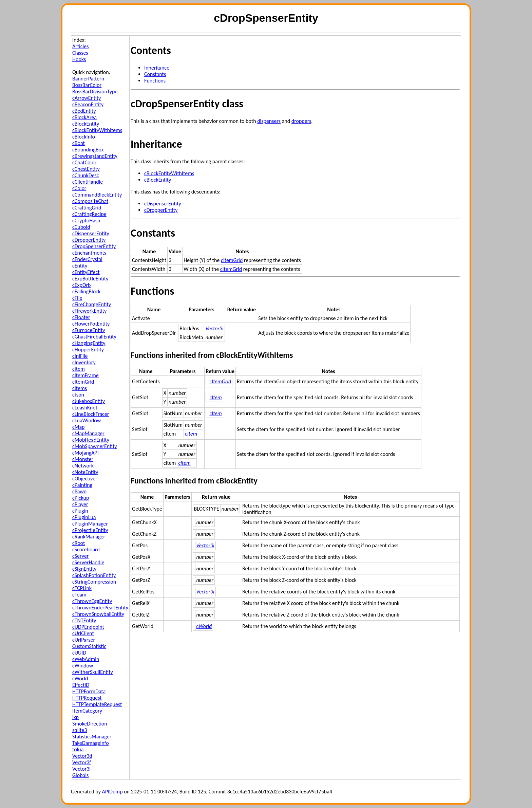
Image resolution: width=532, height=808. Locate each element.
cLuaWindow (87, 420)
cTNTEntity (84, 620)
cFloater (81, 317)
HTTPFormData (89, 691)
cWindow (83, 666)
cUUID (79, 653)
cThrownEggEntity (92, 601)
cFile (77, 298)
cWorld (80, 678)
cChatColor (84, 162)
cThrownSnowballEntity (98, 614)
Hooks (79, 59)
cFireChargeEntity (92, 304)
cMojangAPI (85, 453)
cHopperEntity (88, 350)
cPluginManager (90, 524)
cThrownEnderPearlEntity (100, 608)
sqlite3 (80, 730)
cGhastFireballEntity (94, 337)
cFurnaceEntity (89, 330)
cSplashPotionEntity (94, 575)
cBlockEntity (86, 124)
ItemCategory (87, 711)
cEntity (80, 266)
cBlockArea (84, 117)
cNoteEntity (85, 472)
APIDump (112, 792)
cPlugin (80, 511)
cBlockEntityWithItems (97, 130)
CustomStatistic (89, 646)
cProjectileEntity (90, 530)
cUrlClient (83, 633)
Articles (80, 46)
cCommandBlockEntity (97, 195)
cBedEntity (84, 111)
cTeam (79, 595)
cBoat (79, 143)
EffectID (81, 685)
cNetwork (83, 466)
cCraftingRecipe (89, 214)
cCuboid (81, 227)
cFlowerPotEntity (91, 324)
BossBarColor (87, 85)
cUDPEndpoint (88, 627)
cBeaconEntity (88, 104)
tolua (78, 749)
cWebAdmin (86, 659)
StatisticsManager (92, 737)
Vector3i (81, 769)
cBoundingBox (88, 150)
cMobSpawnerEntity (95, 446)
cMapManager (88, 433)
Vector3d (82, 756)
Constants (155, 74)
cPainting (82, 485)
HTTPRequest (87, 698)
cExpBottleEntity (90, 279)
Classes (80, 53)
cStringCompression (94, 582)
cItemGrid (83, 382)
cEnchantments (89, 253)
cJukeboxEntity (89, 401)
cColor (79, 188)
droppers (301, 121)
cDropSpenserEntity (94, 246)
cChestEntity (86, 169)
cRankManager (89, 537)
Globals (80, 775)
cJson (78, 395)
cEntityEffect (86, 272)
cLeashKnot (85, 408)
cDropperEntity (89, 240)
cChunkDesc (86, 175)
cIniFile (80, 356)
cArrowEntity (87, 98)
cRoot (79, 543)
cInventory (84, 362)
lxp (75, 717)
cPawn (79, 491)
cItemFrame (85, 375)
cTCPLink (82, 588)
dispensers (269, 121)
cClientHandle (88, 182)
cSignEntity (84, 569)
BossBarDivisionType (95, 91)
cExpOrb (82, 285)
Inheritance (157, 68)
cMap (79, 427)
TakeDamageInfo (91, 743)
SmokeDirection (90, 724)
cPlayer (80, 504)
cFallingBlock (86, 291)
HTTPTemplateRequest (97, 704)
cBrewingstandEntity (95, 156)
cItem (79, 369)
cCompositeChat (90, 201)
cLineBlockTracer (91, 414)
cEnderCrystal (87, 259)
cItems (80, 388)
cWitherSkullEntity (93, 672)
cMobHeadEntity (91, 440)
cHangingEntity (89, 343)
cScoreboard (86, 549)
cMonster (83, 459)
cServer (80, 556)
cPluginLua (84, 517)
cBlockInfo (84, 137)
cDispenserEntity (91, 233)
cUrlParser (84, 640)
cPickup (81, 498)
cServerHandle (88, 562)
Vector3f (82, 762)
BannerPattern (88, 79)
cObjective (84, 479)
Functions (155, 81)
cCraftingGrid (87, 208)
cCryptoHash (86, 221)
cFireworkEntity (89, 311)
